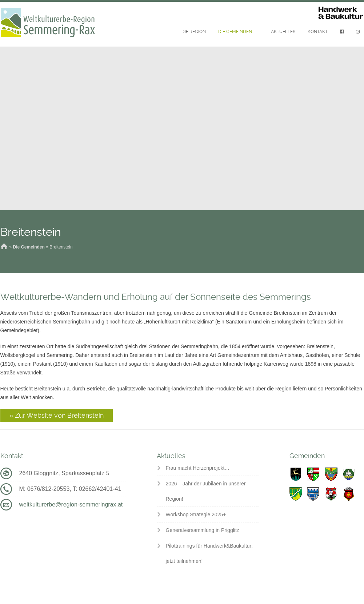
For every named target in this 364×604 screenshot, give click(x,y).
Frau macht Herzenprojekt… (198, 468)
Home (4, 247)
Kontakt (318, 32)
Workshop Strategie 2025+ (196, 514)
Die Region (194, 32)
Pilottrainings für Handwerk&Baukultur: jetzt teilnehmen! (209, 553)
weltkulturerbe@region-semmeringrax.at (71, 504)
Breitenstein (31, 232)
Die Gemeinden (235, 32)
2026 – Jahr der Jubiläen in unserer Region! (206, 491)
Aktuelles (283, 32)
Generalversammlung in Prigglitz (203, 530)
